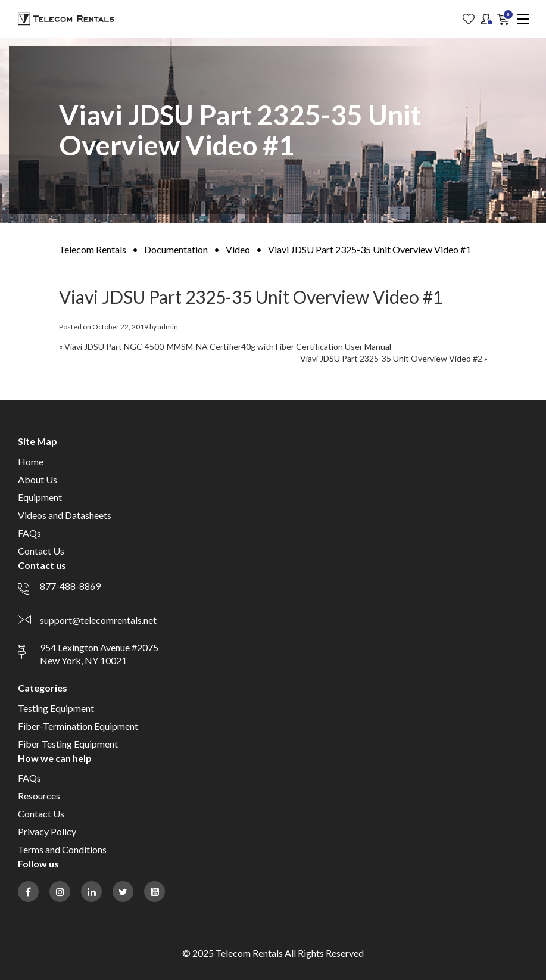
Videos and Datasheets (65, 515)
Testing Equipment (56, 708)
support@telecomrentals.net (98, 620)
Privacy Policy (47, 831)
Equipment (40, 497)
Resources (39, 796)
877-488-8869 (70, 586)
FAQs (29, 533)
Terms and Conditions (62, 849)
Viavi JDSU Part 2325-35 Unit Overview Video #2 (391, 358)
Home (31, 461)
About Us (38, 479)
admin (168, 327)
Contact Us (41, 551)
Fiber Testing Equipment (68, 744)
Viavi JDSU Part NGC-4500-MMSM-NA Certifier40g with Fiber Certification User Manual (228, 346)
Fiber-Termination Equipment (78, 726)
